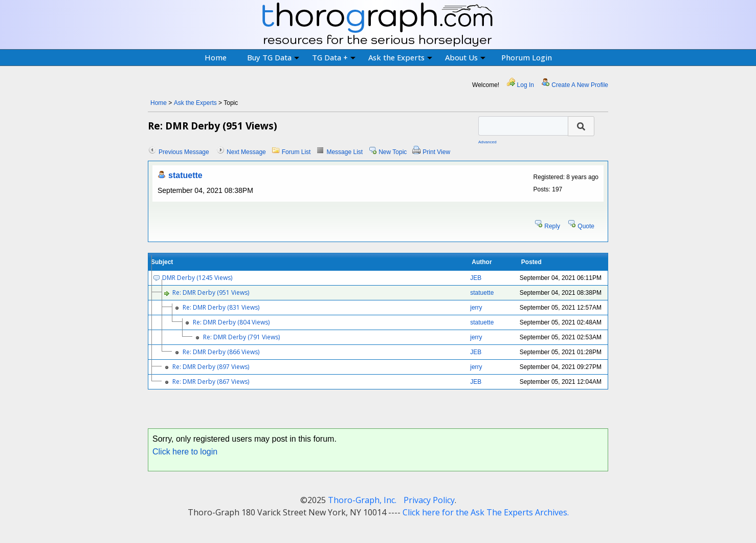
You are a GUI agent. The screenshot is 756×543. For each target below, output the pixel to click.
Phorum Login (527, 57)
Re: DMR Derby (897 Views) (211, 367)
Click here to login (185, 452)
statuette (185, 175)
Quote (586, 226)
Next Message (246, 152)
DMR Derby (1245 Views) (197, 278)
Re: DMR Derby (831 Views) (221, 307)
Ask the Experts (400, 57)
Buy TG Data (273, 57)
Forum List (296, 152)
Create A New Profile (580, 85)
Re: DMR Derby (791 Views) (241, 337)
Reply (552, 226)
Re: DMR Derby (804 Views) (231, 322)
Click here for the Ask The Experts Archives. (486, 512)
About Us (465, 57)
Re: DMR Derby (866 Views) (221, 352)
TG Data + (334, 57)
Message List (344, 152)
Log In (526, 85)
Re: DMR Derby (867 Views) (211, 382)
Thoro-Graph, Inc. (362, 500)
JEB (476, 278)
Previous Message (184, 152)
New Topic (393, 152)
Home (216, 57)
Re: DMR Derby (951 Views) (211, 292)
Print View (436, 152)
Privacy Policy (429, 500)
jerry (476, 308)
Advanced (487, 142)
